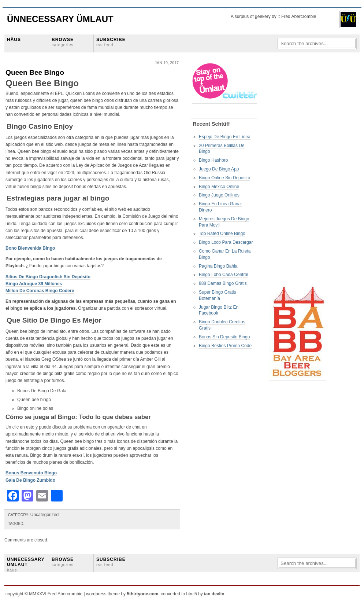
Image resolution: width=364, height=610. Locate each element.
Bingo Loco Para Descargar (226, 242)
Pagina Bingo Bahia (218, 266)
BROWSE (63, 42)
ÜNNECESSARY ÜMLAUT (26, 565)
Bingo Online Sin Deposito (224, 178)
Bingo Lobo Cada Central (224, 275)
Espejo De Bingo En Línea (225, 137)
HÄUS (14, 40)
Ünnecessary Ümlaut (60, 19)
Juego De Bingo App (219, 169)
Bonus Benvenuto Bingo (31, 473)
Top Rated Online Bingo (222, 234)
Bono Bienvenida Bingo (30, 248)
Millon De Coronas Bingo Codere (40, 291)
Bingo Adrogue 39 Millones (34, 284)
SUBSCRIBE (111, 42)
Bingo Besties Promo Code (225, 346)
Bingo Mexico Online (219, 187)
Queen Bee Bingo (35, 72)
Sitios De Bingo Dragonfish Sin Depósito (48, 277)
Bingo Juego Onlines (219, 195)
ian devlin (214, 594)
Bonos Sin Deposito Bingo (224, 337)
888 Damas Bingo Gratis (223, 283)
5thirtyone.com (142, 594)
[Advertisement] (298, 173)
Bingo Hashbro (213, 160)
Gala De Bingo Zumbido (30, 480)
